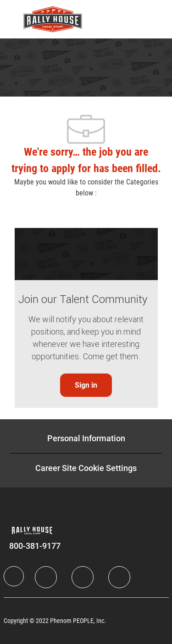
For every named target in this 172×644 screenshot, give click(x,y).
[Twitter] (83, 577)
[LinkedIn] (46, 577)
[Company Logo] (53, 19)
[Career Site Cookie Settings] (86, 468)
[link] (86, 385)
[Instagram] (119, 577)
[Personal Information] (86, 438)
